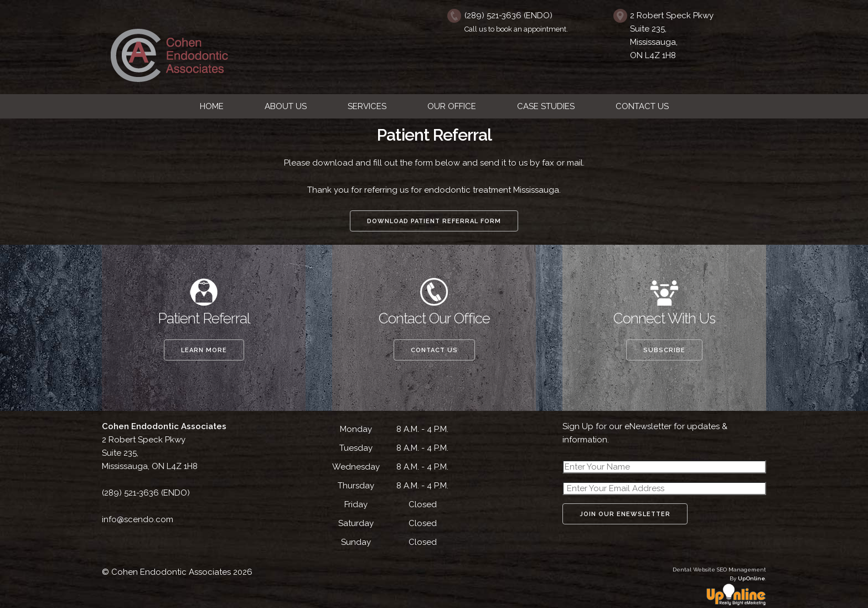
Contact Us (434, 350)
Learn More (204, 350)
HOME (212, 106)
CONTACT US (642, 106)
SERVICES (367, 106)
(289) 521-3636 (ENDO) (508, 16)
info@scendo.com (138, 519)
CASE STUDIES (546, 106)
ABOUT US (286, 106)
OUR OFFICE (452, 106)
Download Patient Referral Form (434, 221)
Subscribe (664, 350)
